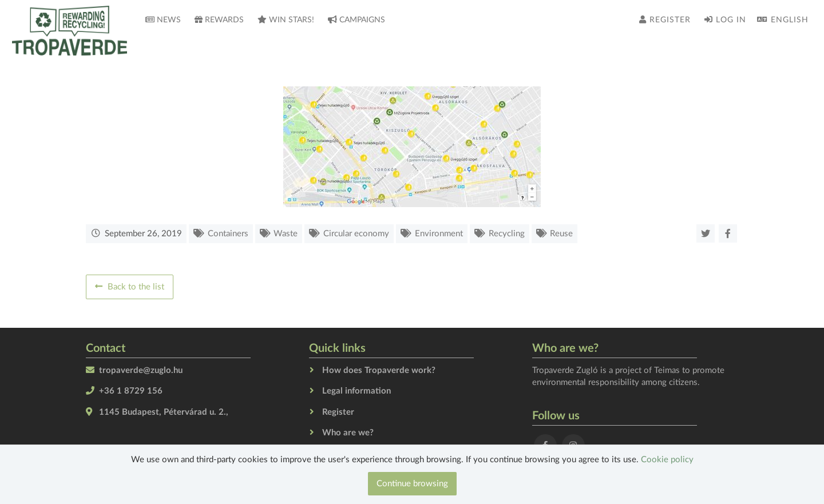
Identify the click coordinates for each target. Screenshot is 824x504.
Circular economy (356, 234)
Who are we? (348, 433)
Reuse (561, 234)
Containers (228, 234)
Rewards (219, 20)
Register (665, 20)
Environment (439, 234)
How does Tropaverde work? (379, 370)
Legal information (356, 391)
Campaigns (356, 20)
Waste (286, 234)
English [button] (783, 20)
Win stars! (286, 20)
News (163, 20)
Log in (725, 20)
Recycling (507, 234)
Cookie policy (667, 460)
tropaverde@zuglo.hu (141, 370)
